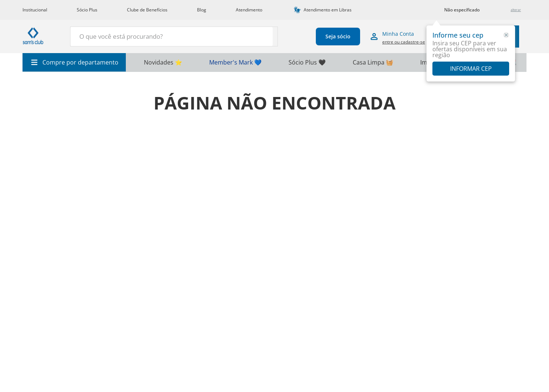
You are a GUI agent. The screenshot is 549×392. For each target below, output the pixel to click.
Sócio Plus (87, 10)
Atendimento (249, 10)
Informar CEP (471, 69)
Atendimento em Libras (328, 10)
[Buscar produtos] (227, 36)
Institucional (35, 10)
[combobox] (156, 37)
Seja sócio (318, 36)
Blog (202, 10)
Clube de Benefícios (147, 10)
